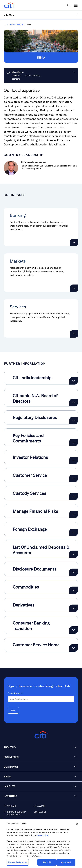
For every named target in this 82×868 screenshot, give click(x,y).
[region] (41, 843)
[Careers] (19, 807)
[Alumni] (56, 807)
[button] (41, 15)
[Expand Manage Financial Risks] (73, 514)
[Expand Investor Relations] (73, 460)
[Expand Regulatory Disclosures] (73, 421)
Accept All (66, 862)
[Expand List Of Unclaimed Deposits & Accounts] (73, 554)
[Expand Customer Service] (73, 478)
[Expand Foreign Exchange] (73, 532)
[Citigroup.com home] (41, 735)
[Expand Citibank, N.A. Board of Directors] (73, 403)
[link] (41, 75)
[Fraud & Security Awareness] (19, 815)
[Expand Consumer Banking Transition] (73, 630)
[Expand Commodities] (73, 590)
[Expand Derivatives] (73, 608)
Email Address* (15, 693)
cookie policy (42, 835)
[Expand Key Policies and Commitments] (73, 442)
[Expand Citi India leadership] (73, 381)
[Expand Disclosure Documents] (73, 572)
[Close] (77, 824)
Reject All (47, 862)
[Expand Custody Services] (73, 496)
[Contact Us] (56, 815)
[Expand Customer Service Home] (73, 648)
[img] (69, 5)
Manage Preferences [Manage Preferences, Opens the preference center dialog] (18, 862)
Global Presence (16, 24)
